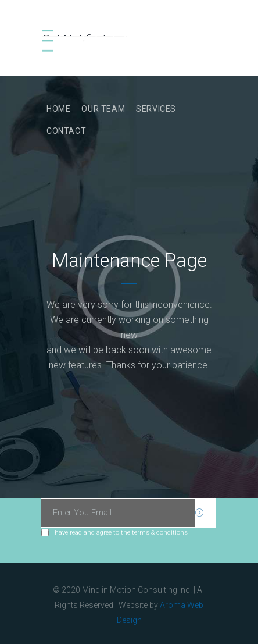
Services (156, 109)
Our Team (103, 109)
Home (58, 109)
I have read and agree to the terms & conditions (119, 532)
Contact (66, 131)
